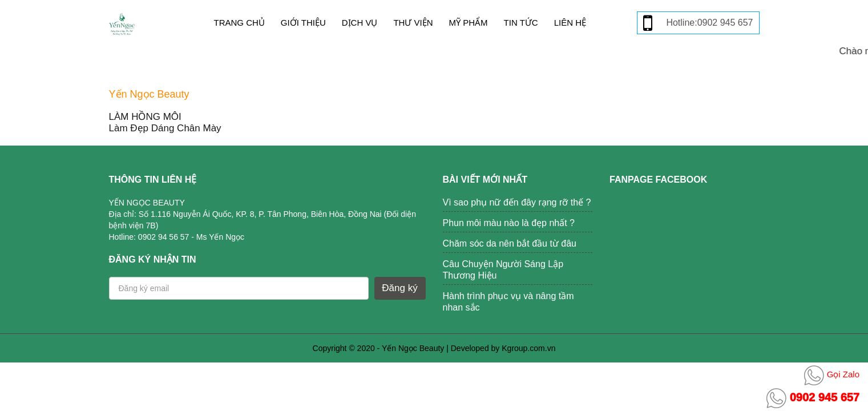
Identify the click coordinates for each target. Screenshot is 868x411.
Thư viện (413, 23)
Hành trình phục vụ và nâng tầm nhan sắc (508, 302)
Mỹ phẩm (469, 23)
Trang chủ (239, 23)
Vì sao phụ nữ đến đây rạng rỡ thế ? (517, 202)
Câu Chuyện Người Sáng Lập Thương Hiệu (503, 270)
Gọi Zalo (832, 374)
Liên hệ (570, 23)
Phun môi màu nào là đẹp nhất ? (509, 223)
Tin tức (521, 23)
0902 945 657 (813, 397)
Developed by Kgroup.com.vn (503, 348)
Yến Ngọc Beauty (413, 348)
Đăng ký (399, 288)
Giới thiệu (303, 23)
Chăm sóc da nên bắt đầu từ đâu (510, 243)
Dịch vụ (360, 23)
